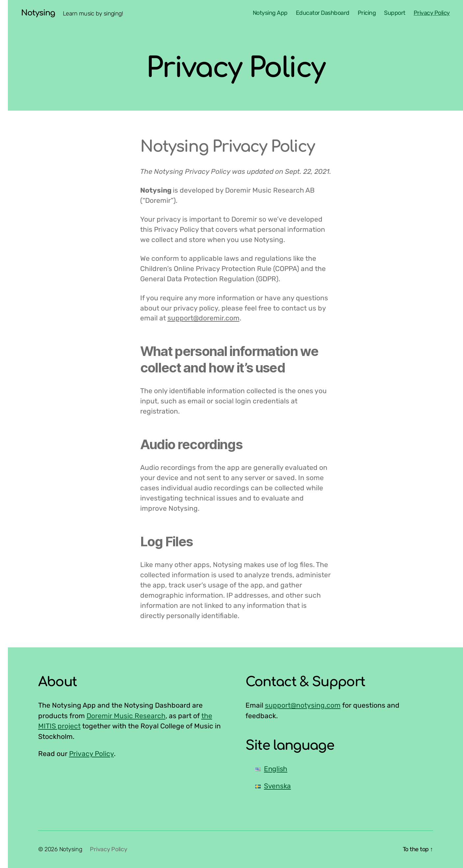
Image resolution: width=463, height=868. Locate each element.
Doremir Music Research (126, 716)
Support (395, 13)
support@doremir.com (204, 318)
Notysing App (270, 13)
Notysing (38, 13)
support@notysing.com (303, 705)
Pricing (367, 13)
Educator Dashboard (323, 13)
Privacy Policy (432, 13)
